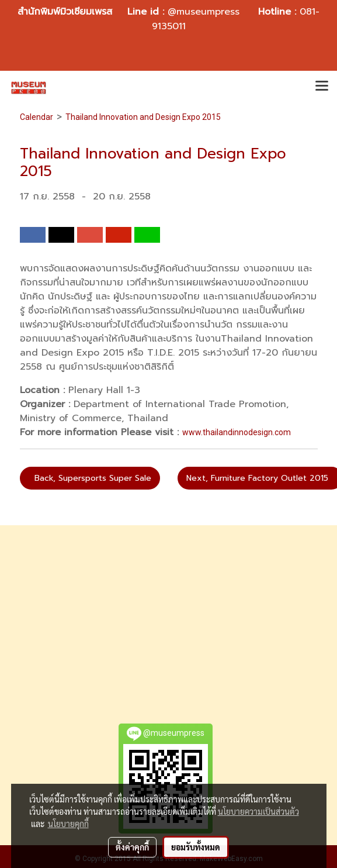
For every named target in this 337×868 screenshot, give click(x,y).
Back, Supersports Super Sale (90, 478)
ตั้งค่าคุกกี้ (132, 847)
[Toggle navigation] (322, 87)
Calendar (37, 117)
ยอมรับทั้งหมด (196, 847)
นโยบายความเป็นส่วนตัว (258, 811)
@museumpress (204, 12)
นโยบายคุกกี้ (68, 824)
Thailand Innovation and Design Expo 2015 (143, 117)
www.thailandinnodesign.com (237, 432)
